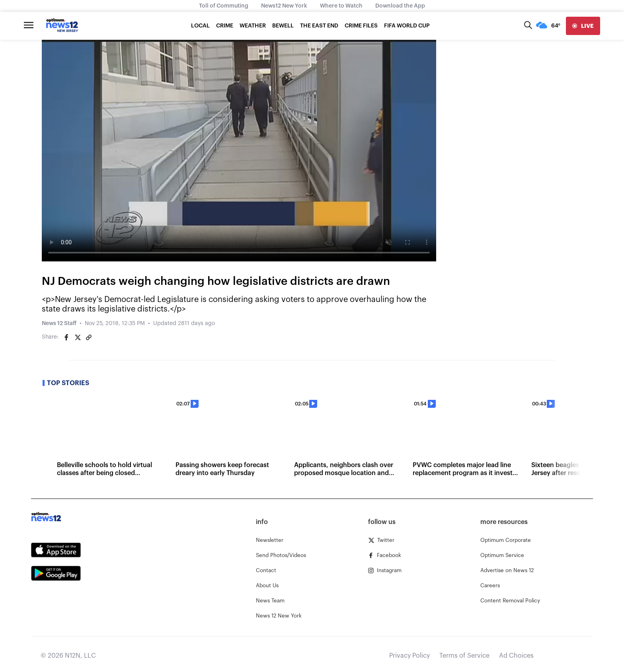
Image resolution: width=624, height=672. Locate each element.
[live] (583, 26)
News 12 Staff (59, 323)
